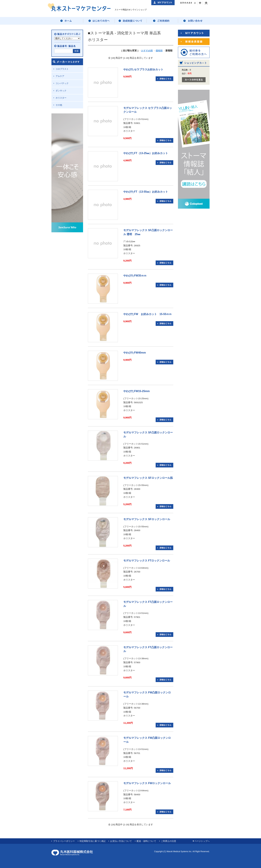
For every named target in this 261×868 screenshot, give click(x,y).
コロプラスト (62, 69)
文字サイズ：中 (200, 3)
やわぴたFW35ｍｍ (135, 276)
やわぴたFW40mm (135, 353)
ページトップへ (202, 841)
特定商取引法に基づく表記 (93, 841)
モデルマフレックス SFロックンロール (147, 519)
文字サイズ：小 (195, 3)
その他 (59, 105)
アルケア (60, 76)
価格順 (159, 51)
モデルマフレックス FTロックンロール (147, 561)
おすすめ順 (147, 51)
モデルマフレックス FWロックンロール (147, 783)
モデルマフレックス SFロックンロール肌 (148, 478)
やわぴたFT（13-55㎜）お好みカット (146, 192)
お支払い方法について (121, 841)
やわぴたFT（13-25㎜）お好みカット (146, 153)
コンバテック (62, 83)
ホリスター (61, 98)
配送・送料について (146, 841)
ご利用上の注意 (169, 841)
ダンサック (61, 91)
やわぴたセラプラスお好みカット (143, 69)
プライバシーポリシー (64, 841)
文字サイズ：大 (206, 3)
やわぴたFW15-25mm (136, 391)
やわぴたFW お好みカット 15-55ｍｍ (147, 314)
